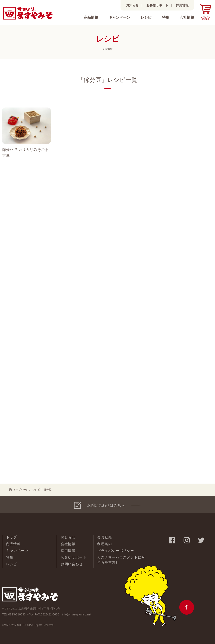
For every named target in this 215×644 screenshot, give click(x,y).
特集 (166, 18)
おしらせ (68, 537)
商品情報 (91, 18)
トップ (12, 537)
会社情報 (187, 18)
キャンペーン (119, 18)
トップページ (19, 490)
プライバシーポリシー (116, 551)
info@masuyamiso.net (77, 615)
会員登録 (105, 537)
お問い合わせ (72, 564)
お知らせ (132, 5)
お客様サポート (157, 5)
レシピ (146, 18)
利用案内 (105, 544)
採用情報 (182, 5)
